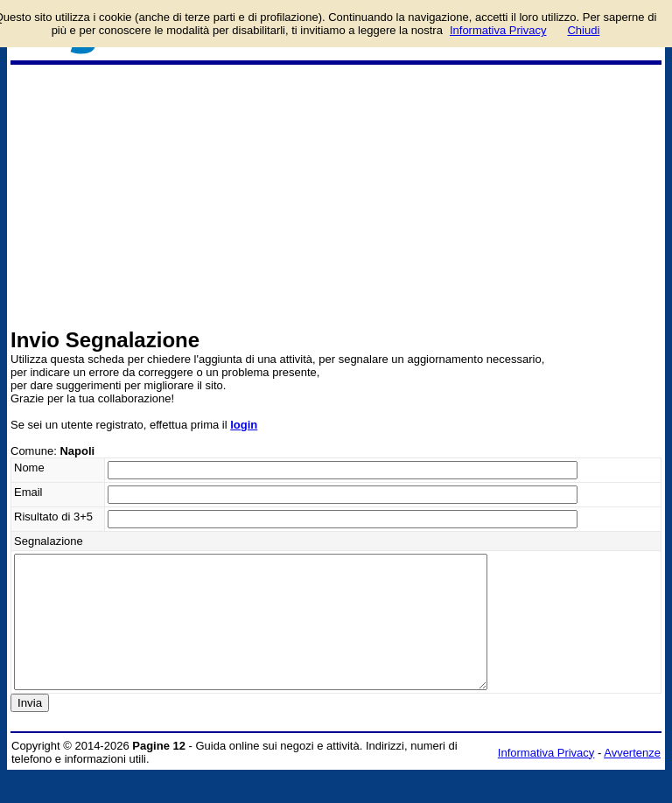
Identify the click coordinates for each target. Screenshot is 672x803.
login (244, 425)
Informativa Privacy (546, 779)
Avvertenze (632, 779)
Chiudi (583, 30)
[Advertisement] (336, 196)
